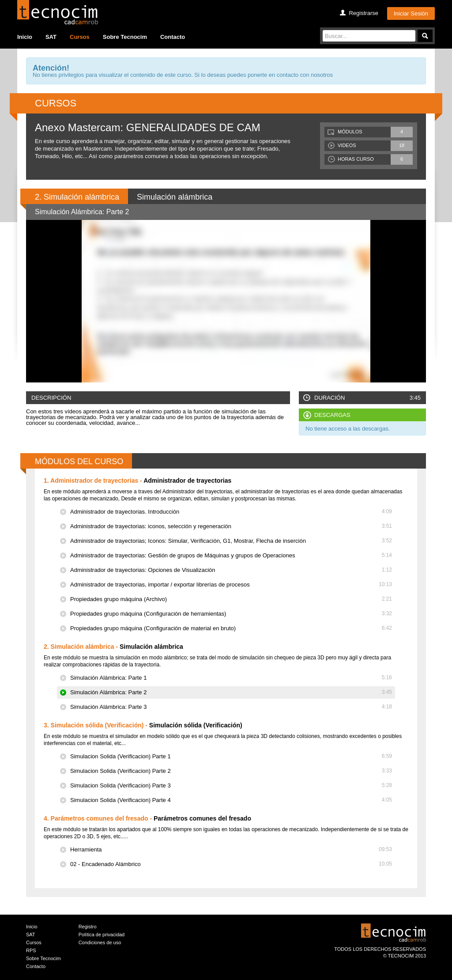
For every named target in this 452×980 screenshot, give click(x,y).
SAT (51, 37)
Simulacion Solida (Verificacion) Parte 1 (231, 756)
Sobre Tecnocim (125, 37)
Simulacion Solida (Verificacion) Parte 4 (231, 800)
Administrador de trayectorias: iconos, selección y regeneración (231, 526)
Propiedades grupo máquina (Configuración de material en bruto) (231, 628)
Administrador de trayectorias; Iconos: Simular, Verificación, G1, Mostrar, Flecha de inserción (231, 541)
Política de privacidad (102, 935)
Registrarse (363, 13)
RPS (31, 950)
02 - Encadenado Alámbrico (231, 864)
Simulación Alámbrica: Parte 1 (231, 678)
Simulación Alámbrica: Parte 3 (231, 707)
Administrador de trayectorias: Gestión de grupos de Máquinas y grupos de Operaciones (231, 555)
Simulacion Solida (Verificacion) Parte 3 (231, 785)
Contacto (173, 37)
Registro (88, 927)
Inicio (25, 37)
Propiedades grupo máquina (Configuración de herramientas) (231, 614)
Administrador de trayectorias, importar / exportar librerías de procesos (231, 585)
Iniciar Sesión (411, 13)
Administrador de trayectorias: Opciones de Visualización (231, 570)
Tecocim (58, 12)
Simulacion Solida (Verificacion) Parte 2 (231, 771)
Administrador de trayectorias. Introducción (231, 512)
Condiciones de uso (100, 942)
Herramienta (231, 849)
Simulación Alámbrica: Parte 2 (231, 692)
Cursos (80, 37)
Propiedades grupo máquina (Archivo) (231, 599)
